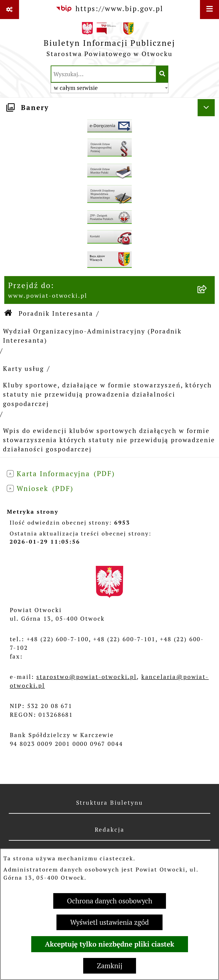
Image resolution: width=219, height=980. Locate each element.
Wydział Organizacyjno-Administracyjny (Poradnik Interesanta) (92, 336)
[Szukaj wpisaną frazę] (162, 74)
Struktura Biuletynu (110, 803)
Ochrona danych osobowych (110, 901)
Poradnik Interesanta (56, 313)
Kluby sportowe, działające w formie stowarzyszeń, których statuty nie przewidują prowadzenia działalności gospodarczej (107, 394)
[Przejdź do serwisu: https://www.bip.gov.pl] (109, 9)
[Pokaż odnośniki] (10, 10)
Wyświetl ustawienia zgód (109, 922)
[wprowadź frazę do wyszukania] (104, 74)
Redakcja (110, 830)
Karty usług (23, 369)
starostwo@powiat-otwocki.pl (87, 677)
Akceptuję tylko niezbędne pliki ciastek (110, 944)
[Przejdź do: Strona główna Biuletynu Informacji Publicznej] (9, 314)
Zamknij (110, 966)
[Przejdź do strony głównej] (109, 42)
